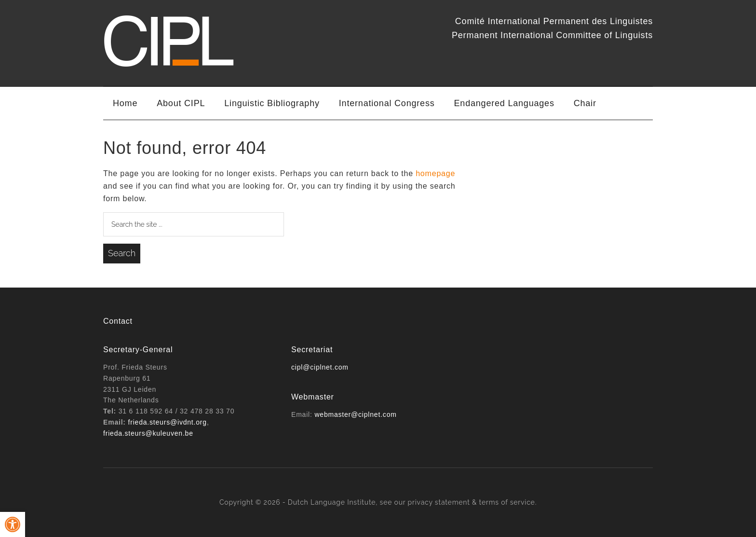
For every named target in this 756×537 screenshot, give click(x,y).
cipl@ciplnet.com (320, 367)
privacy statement (439, 502)
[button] (13, 524)
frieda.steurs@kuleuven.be (148, 433)
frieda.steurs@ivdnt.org (168, 422)
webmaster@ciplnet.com (355, 414)
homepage (435, 173)
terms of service (507, 502)
